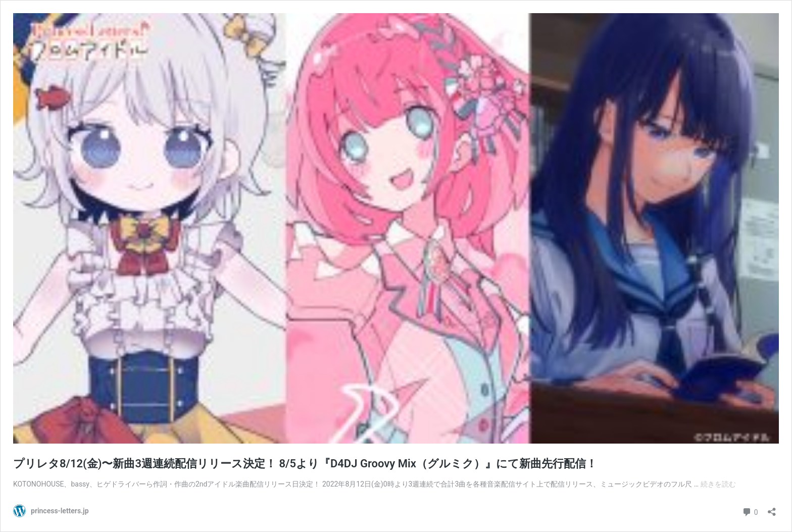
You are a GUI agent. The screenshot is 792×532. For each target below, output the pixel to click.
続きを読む (718, 484)
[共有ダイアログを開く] (772, 509)
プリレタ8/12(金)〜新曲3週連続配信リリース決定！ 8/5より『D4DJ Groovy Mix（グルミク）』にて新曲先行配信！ (305, 464)
